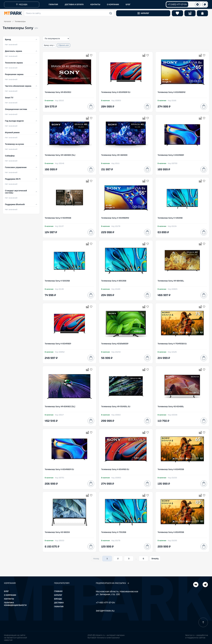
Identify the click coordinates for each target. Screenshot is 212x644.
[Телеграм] (198, 4)
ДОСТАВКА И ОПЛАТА (74, 4)
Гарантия (59, 607)
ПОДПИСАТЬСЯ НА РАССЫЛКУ (113, 583)
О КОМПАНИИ (113, 4)
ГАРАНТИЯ (53, 4)
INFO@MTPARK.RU (105, 611)
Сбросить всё (64, 45)
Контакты (9, 599)
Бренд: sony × (49, 45)
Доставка (59, 603)
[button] (69, 13)
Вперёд (155, 559)
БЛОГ (128, 4)
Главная (58, 591)
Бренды (58, 599)
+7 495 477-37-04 (105, 603)
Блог (6, 591)
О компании (10, 595)
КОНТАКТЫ (95, 4)
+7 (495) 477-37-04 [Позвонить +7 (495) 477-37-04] (177, 4)
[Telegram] (196, 585)
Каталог (8, 21)
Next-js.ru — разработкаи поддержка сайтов (197, 636)
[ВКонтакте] (205, 585)
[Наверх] (203, 622)
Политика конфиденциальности (15, 604)
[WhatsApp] (205, 4)
